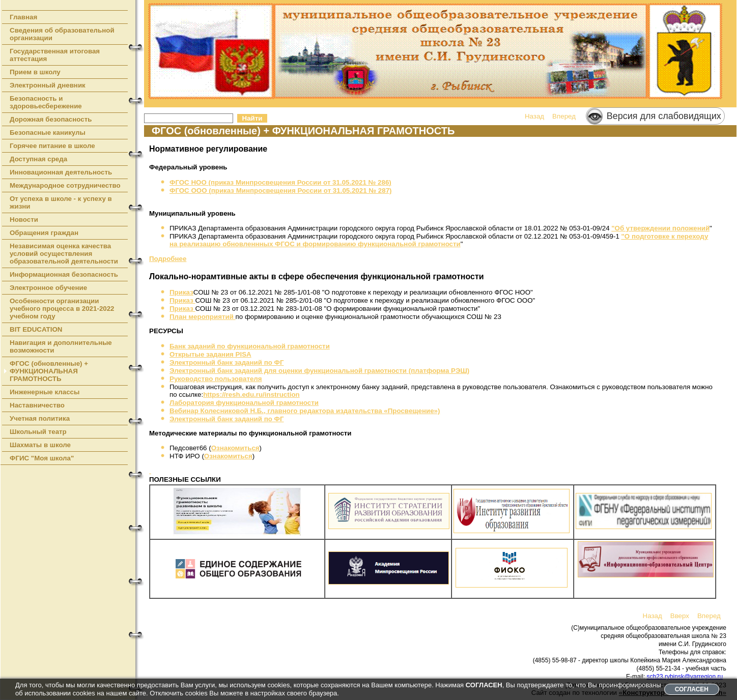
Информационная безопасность (64, 274)
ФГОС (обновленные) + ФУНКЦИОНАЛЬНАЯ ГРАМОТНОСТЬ (49, 371)
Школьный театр (38, 432)
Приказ (181, 292)
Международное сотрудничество (65, 185)
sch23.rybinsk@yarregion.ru (685, 677)
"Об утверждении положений (660, 228)
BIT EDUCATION (36, 329)
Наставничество (37, 405)
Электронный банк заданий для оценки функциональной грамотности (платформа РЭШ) (319, 371)
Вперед (564, 116)
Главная (23, 17)
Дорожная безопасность (51, 119)
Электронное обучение (48, 288)
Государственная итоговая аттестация (55, 55)
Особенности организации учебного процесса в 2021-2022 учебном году (62, 309)
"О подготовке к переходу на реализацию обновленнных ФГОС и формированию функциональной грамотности (439, 240)
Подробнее (168, 259)
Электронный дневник (48, 85)
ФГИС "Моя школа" (42, 458)
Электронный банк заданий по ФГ (226, 362)
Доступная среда (38, 159)
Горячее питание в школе (52, 146)
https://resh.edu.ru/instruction (251, 395)
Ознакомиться (235, 448)
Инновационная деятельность (61, 172)
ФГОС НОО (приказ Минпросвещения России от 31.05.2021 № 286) (280, 182)
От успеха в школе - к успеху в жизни (61, 202)
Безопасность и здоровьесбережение (46, 102)
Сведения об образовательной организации (62, 34)
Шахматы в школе (40, 445)
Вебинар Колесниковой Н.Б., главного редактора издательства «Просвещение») (305, 411)
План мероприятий (203, 317)
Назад (534, 116)
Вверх (680, 616)
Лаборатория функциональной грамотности (244, 403)
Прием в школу (35, 72)
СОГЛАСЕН (692, 689)
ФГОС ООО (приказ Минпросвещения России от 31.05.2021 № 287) (281, 191)
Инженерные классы (45, 392)
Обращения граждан (44, 233)
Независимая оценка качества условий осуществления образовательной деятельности (64, 254)
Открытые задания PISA (210, 354)
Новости (24, 220)
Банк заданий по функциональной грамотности (250, 346)
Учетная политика (40, 418)
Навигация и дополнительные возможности (61, 346)
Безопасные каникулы (48, 133)
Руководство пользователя (216, 379)
